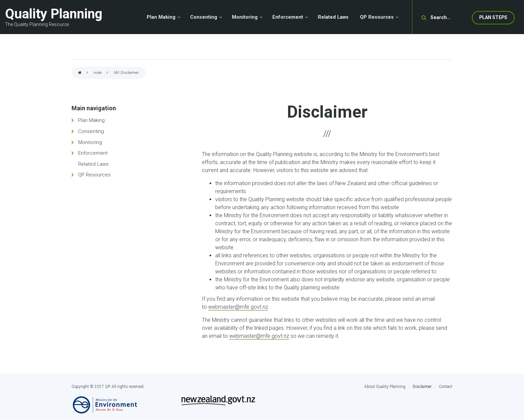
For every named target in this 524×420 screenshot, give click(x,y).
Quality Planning (54, 14)
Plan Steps (493, 17)
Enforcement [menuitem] (288, 17)
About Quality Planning (385, 387)
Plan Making (91, 120)
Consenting (91, 131)
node (98, 73)
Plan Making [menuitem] (161, 17)
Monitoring (90, 142)
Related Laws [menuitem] (333, 17)
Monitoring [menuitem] (245, 17)
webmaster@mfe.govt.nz (238, 307)
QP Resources (94, 175)
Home (80, 73)
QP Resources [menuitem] (377, 17)
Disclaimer (422, 387)
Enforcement (93, 153)
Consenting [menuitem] (204, 17)
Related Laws (93, 164)
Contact (446, 387)
